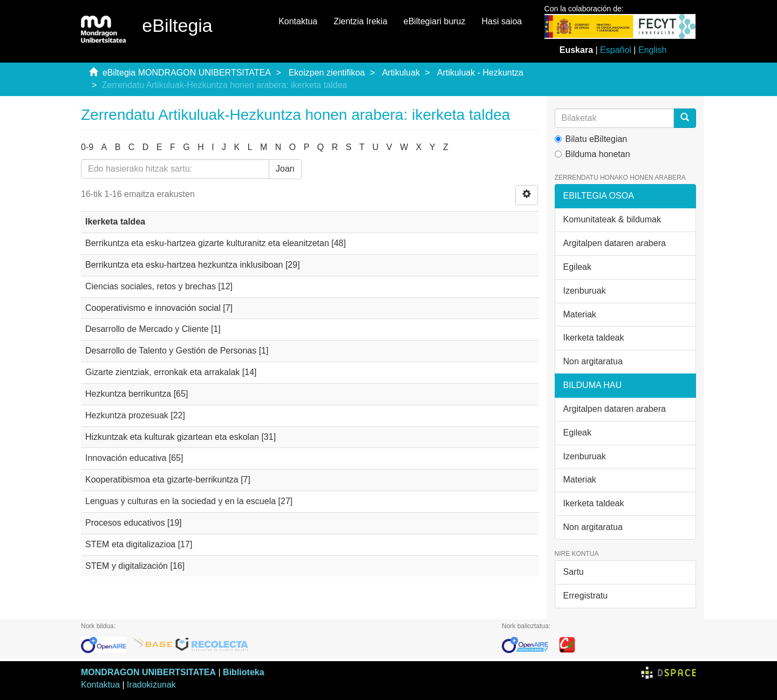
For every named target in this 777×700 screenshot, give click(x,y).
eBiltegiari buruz (435, 21)
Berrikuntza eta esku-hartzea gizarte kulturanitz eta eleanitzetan (207, 243)
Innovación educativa (126, 458)
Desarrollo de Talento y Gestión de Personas (171, 351)
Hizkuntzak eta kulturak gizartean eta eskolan (172, 437)
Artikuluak (401, 73)
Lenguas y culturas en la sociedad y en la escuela (180, 501)
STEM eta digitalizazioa (130, 544)
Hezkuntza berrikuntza (128, 394)
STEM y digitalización (127, 566)
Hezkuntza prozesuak (127, 415)
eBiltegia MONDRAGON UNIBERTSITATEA (187, 73)
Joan (285, 169)
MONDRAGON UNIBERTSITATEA (148, 672)
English (652, 50)
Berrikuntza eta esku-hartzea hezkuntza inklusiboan (184, 265)
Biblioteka (243, 672)
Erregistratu (586, 596)
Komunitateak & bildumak (612, 219)
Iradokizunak (151, 685)
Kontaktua (298, 21)
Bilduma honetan (592, 154)
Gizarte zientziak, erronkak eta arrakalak (162, 372)
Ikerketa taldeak (594, 338)
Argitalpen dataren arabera (615, 243)
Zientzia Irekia (360, 21)
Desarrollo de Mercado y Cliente (147, 329)
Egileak (577, 267)
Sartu (574, 572)
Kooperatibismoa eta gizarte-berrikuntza (162, 480)
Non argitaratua (593, 361)
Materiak (580, 314)
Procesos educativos (125, 523)
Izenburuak (585, 291)
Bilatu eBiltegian (591, 139)
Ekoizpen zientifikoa (327, 73)
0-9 (87, 147)
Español (616, 50)
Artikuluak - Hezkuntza (480, 73)
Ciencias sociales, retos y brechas (151, 286)
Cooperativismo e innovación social (153, 308)
